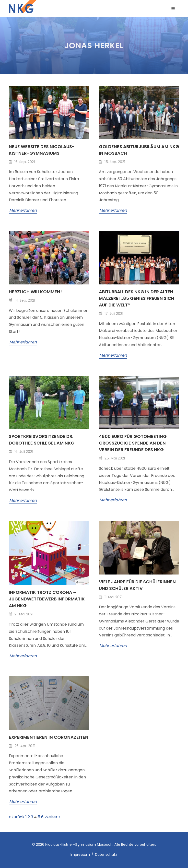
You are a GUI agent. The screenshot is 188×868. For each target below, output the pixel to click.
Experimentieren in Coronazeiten (49, 737)
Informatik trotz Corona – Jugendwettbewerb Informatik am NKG (47, 599)
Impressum (80, 855)
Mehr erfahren (23, 210)
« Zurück (17, 817)
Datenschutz (106, 855)
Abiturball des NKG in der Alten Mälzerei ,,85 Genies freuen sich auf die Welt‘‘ (137, 298)
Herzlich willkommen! (35, 292)
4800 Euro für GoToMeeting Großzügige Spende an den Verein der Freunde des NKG (133, 443)
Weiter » (52, 817)
